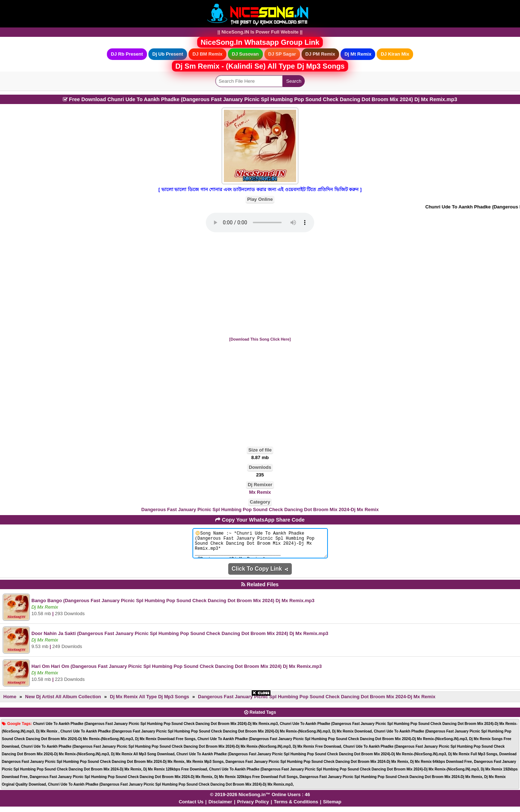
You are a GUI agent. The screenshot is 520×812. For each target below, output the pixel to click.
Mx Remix (260, 492)
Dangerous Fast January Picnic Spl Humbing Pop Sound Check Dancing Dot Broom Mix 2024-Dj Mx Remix (260, 509)
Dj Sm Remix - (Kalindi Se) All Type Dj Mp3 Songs (260, 66)
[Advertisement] (260, 285)
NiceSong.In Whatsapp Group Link (260, 42)
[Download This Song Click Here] (260, 339)
